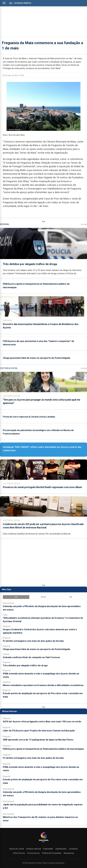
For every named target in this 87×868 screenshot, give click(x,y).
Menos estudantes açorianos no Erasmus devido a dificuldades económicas (43, 685)
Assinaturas (69, 853)
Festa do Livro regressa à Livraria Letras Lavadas (29, 417)
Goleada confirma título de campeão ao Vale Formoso (31, 657)
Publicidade (48, 849)
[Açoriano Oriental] (44, 842)
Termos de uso (33, 853)
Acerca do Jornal (17, 849)
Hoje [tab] (16, 597)
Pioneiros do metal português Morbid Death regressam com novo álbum (42, 487)
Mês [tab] (71, 597)
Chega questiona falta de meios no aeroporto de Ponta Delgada (36, 358)
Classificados (61, 849)
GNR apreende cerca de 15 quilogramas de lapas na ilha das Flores (38, 740)
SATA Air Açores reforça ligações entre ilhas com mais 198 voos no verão (42, 721)
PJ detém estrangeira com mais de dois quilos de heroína (33, 641)
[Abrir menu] (4, 3)
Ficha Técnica (19, 853)
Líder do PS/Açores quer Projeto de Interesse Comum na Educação (39, 731)
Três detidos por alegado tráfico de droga (30, 264)
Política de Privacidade (52, 853)
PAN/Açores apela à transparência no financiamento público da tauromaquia (43, 749)
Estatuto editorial (34, 849)
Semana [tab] (44, 597)
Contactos (73, 849)
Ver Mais (84, 224)
